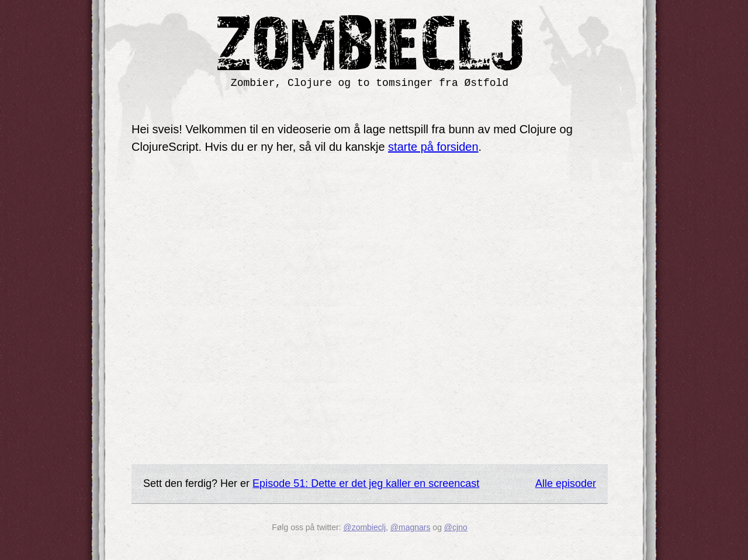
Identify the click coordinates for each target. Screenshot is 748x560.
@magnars (411, 527)
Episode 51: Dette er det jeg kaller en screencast (366, 483)
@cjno (456, 527)
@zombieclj (364, 527)
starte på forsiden (433, 147)
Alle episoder (566, 483)
